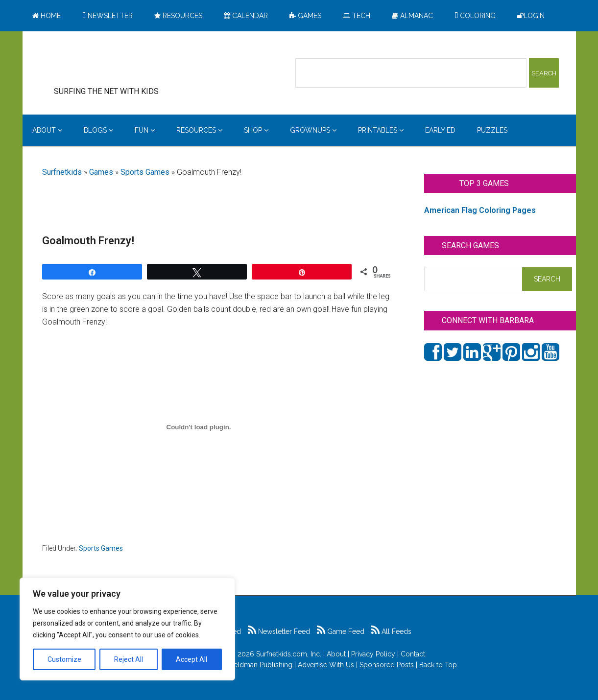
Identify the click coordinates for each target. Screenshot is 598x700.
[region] (127, 629)
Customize (64, 659)
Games (101, 172)
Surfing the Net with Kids (121, 63)
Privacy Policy (373, 654)
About (336, 654)
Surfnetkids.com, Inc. (289, 654)
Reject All (129, 659)
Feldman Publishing (261, 665)
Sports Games (145, 172)
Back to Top (438, 665)
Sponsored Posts (387, 665)
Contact (413, 654)
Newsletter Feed (279, 631)
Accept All (191, 659)
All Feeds (391, 631)
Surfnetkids (62, 172)
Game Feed (341, 631)
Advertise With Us (326, 665)
